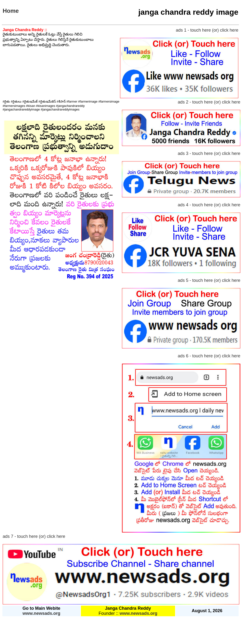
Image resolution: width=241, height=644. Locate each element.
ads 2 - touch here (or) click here (209, 102)
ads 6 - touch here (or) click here (209, 356)
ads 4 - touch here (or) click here (209, 205)
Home (11, 11)
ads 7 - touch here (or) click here (34, 536)
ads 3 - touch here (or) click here (209, 153)
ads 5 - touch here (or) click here (209, 280)
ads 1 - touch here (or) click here (207, 30)
